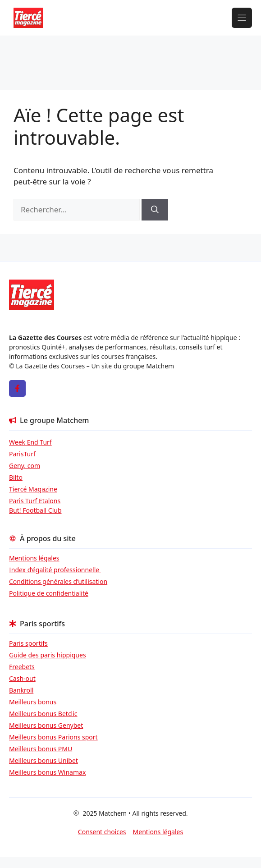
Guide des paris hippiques (48, 655)
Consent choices (102, 832)
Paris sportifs (28, 643)
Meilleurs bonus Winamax (47, 772)
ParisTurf (22, 454)
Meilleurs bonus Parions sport (53, 737)
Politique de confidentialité (49, 593)
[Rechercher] (155, 210)
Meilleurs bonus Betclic (43, 714)
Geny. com (25, 466)
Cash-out (22, 678)
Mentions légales (34, 558)
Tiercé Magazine (33, 489)
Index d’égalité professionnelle (55, 570)
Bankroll (21, 690)
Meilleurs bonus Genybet (46, 725)
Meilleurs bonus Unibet (43, 760)
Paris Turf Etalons (35, 501)
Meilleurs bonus (33, 702)
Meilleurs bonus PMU (41, 749)
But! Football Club (35, 510)
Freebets (22, 667)
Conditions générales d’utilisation (58, 581)
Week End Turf (30, 442)
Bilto (16, 477)
